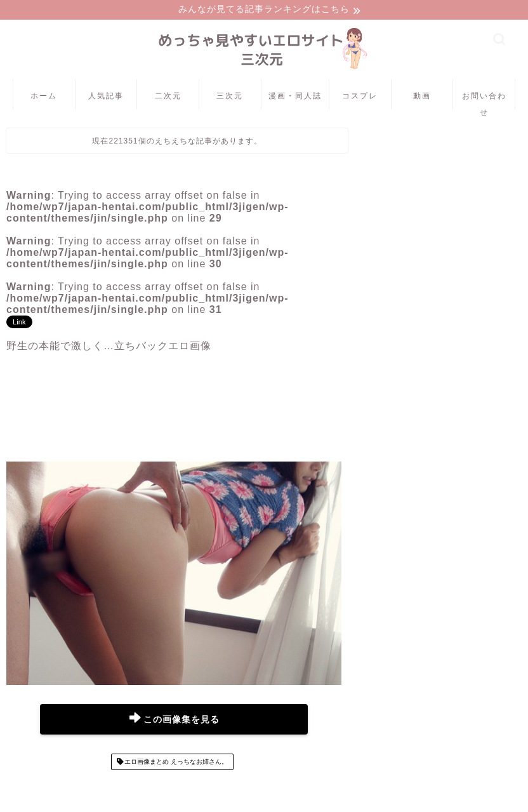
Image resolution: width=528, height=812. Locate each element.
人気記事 (106, 97)
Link (19, 323)
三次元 (230, 97)
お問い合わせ (484, 101)
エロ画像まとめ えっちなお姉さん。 (176, 763)
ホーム (44, 97)
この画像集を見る (175, 720)
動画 (422, 97)
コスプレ (360, 97)
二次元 (168, 97)
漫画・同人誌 (295, 97)
